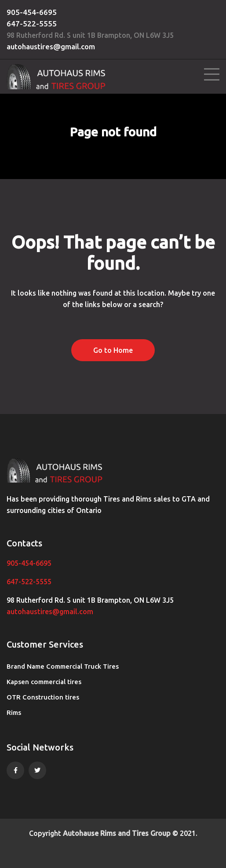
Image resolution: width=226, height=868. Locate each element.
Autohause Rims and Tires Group (117, 833)
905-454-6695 (32, 12)
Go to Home (113, 350)
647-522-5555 (32, 24)
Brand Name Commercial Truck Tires (63, 666)
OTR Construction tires (43, 697)
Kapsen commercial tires (44, 682)
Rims (14, 712)
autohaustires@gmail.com (51, 46)
